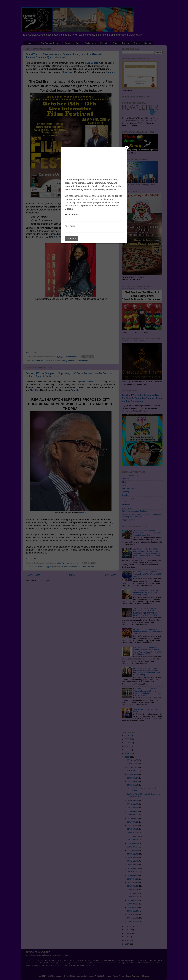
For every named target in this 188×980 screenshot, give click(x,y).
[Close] (127, 148)
